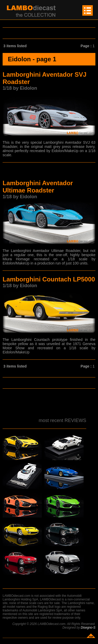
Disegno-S (88, 628)
